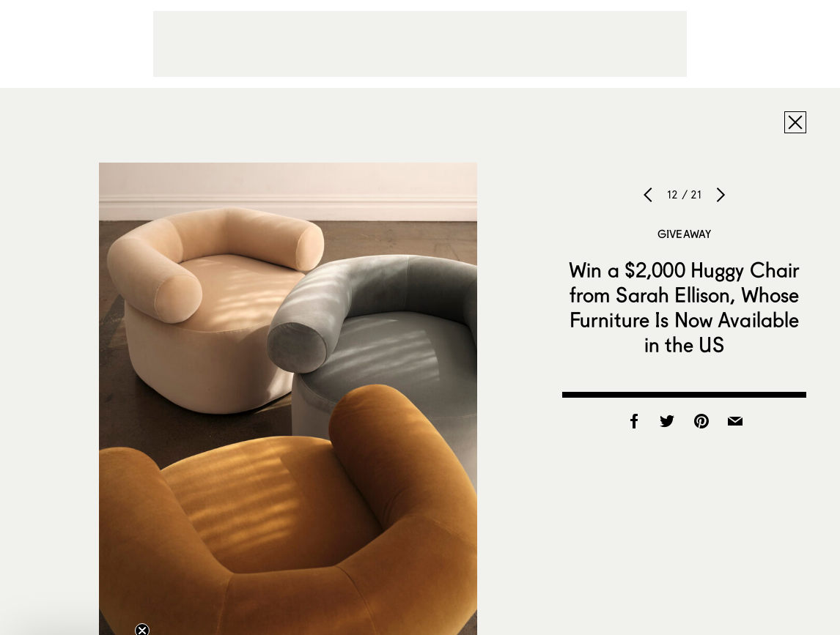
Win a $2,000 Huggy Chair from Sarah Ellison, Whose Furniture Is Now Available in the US (684, 307)
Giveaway (684, 234)
